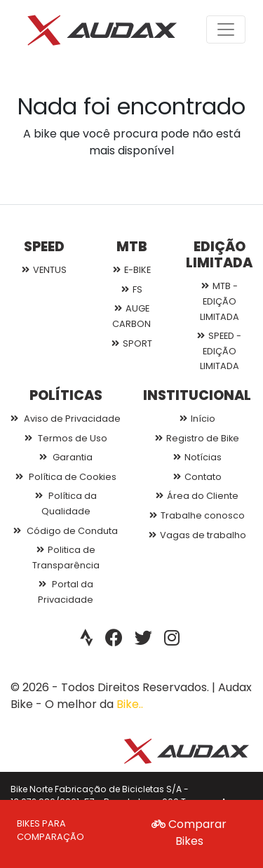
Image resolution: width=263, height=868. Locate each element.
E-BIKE (132, 270)
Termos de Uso (66, 438)
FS (132, 289)
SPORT (132, 343)
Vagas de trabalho (197, 535)
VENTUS (44, 270)
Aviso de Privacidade (66, 419)
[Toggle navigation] (226, 29)
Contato (197, 477)
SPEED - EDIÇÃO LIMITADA (219, 351)
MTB (132, 247)
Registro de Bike (197, 438)
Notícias (197, 457)
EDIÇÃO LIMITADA (219, 255)
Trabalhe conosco (197, 515)
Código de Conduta (66, 531)
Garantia (66, 457)
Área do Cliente (197, 496)
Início (197, 419)
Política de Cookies (66, 477)
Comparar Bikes (189, 833)
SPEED (44, 247)
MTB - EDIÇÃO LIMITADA (220, 301)
